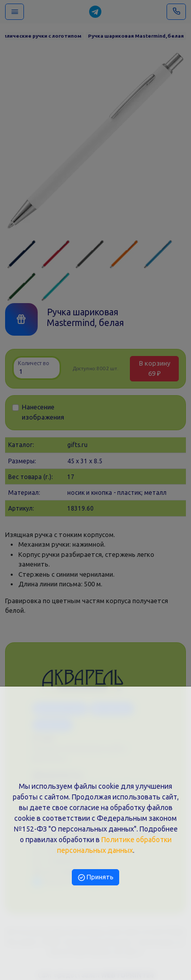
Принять (96, 877)
